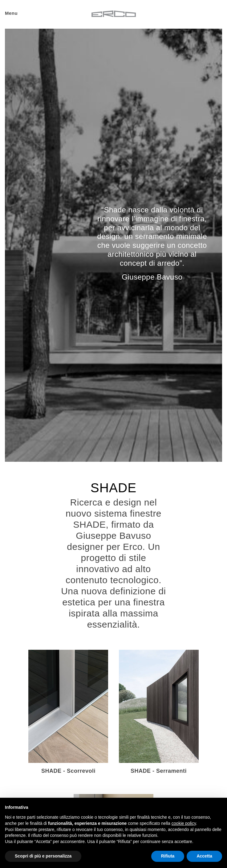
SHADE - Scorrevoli (68, 771)
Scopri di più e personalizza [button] (43, 856)
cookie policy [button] (184, 823)
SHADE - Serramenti (159, 771)
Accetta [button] (204, 856)
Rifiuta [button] (168, 856)
